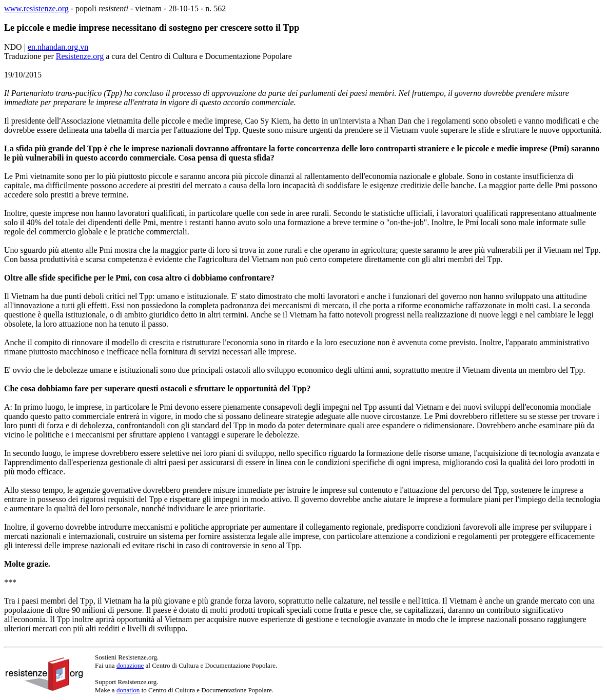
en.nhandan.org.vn (58, 47)
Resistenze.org (80, 56)
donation (128, 690)
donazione (130, 665)
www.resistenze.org (36, 8)
